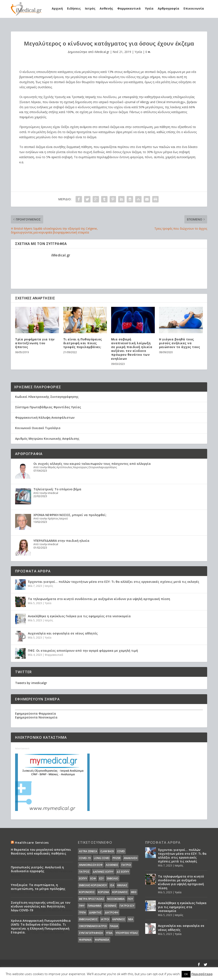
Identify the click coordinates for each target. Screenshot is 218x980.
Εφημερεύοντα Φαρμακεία (36, 713)
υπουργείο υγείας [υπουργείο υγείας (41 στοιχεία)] (127, 933)
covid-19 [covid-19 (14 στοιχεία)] (85, 858)
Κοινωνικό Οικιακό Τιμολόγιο (38, 428)
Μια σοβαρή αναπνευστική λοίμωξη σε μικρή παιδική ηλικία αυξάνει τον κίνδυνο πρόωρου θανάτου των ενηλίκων (132, 349)
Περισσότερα (202, 974)
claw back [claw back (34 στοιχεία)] (107, 851)
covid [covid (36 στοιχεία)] (121, 851)
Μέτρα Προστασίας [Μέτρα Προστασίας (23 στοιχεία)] (92, 899)
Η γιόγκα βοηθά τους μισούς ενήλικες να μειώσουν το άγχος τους (179, 343)
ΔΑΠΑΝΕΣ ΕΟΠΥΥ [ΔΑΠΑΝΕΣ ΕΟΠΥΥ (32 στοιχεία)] (103, 872)
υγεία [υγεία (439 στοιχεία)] (109, 933)
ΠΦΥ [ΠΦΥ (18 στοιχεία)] (82, 906)
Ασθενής (106, 8)
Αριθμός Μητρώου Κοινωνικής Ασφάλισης (47, 439)
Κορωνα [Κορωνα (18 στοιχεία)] (103, 892)
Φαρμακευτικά (129, 8)
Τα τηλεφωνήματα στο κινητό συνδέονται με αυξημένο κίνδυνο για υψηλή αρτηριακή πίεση (99, 599)
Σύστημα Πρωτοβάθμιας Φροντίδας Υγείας (48, 407)
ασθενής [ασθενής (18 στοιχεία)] (110, 906)
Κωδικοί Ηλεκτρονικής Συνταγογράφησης (47, 397)
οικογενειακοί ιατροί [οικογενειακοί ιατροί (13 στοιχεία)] (93, 926)
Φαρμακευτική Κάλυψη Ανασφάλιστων (45, 417)
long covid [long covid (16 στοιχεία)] (102, 858)
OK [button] (186, 974)
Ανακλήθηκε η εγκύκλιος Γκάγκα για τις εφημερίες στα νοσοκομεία (79, 616)
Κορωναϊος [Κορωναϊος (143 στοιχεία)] (120, 892)
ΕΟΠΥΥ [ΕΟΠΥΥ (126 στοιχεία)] (83, 878)
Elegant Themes (48, 964)
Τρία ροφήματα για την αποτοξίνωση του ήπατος (35, 343)
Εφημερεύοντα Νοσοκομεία (36, 717)
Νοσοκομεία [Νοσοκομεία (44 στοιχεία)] (116, 899)
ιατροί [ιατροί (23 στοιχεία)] (105, 919)
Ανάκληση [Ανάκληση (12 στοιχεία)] (131, 858)
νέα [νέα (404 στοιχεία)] (131, 919)
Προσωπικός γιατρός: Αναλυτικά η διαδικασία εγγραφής (37, 869)
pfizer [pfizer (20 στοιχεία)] (117, 858)
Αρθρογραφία (169, 8)
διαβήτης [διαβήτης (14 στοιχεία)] (95, 912)
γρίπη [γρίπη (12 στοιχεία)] (82, 912)
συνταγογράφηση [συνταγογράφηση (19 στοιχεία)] (91, 933)
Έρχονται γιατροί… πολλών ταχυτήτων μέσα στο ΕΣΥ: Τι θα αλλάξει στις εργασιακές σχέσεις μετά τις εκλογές (114, 582)
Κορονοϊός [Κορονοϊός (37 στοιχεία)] (87, 892)
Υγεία (149, 8)
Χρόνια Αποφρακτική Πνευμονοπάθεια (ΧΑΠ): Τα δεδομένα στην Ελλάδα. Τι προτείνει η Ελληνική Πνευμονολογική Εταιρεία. (41, 926)
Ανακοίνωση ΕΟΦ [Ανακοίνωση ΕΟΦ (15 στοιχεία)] (91, 865)
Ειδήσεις (74, 8)
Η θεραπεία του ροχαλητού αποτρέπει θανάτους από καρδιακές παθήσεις (41, 851)
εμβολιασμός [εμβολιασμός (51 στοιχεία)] (88, 919)
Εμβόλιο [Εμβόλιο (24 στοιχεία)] (113, 878)
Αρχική (57, 8)
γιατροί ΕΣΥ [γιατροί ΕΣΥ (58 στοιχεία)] (127, 906)
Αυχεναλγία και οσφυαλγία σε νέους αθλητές (63, 633)
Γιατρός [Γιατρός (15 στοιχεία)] (84, 872)
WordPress (98, 964)
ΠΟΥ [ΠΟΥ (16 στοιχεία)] (130, 899)
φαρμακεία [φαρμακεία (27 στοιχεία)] (102, 940)
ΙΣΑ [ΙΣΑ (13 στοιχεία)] (112, 885)
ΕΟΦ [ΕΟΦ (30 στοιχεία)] (93, 878)
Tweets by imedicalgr (31, 683)
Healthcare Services (32, 843)
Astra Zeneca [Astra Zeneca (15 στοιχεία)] (88, 851)
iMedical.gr (102, 52)
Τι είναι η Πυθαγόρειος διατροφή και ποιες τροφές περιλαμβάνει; (83, 343)
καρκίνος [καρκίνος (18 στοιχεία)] (119, 919)
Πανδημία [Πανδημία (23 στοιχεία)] (94, 906)
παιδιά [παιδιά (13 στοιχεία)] (114, 926)
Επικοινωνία (194, 8)
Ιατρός (90, 8)
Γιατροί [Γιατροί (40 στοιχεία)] (126, 865)
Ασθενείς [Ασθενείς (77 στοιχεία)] (112, 865)
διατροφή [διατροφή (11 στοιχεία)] (112, 912)
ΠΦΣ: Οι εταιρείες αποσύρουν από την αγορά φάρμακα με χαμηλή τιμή (83, 651)
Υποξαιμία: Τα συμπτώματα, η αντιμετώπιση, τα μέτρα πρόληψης (38, 887)
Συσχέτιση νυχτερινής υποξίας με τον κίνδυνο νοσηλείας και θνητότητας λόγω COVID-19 (41, 906)
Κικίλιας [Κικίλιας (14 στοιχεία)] (122, 885)
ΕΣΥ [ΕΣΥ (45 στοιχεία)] (101, 878)
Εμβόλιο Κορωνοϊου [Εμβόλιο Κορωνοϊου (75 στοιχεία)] (93, 885)
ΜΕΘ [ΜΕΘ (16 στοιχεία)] (134, 892)
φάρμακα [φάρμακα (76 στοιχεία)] (85, 940)
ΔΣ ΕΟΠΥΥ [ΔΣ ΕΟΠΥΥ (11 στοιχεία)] (123, 872)
